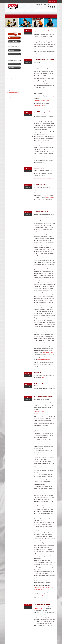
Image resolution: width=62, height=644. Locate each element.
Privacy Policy (9, 638)
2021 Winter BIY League (40, 185)
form (17, 79)
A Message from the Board (41, 212)
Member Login (52, 1)
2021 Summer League (39, 168)
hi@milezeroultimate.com (40, 105)
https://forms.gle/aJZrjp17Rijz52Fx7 (42, 101)
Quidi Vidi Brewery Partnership (42, 604)
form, (37, 356)
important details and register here (46, 178)
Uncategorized (27, 33)
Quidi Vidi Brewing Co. (39, 609)
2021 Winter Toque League (41, 373)
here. (48, 328)
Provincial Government (39, 411)
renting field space (50, 198)
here (44, 53)
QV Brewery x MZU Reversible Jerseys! (44, 60)
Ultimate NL (36, 413)
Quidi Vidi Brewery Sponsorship (42, 112)
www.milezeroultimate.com (44, 360)
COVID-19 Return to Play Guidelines (43, 397)
